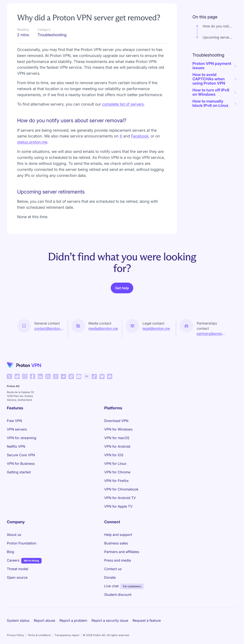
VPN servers (17, 429)
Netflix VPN (16, 446)
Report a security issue (110, 620)
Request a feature (147, 620)
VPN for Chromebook (121, 489)
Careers (13, 560)
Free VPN (14, 421)
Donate (110, 577)
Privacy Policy (15, 635)
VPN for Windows (118, 429)
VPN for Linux (115, 464)
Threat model (18, 569)
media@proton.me (103, 328)
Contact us (113, 569)
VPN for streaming (22, 438)
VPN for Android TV (120, 498)
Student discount (118, 595)
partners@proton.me (212, 334)
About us (14, 535)
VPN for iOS (114, 455)
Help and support (118, 535)
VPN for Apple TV (118, 506)
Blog (10, 552)
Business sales (116, 543)
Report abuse (45, 620)
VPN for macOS (117, 438)
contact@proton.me (49, 328)
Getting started (19, 472)
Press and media (118, 560)
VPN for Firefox (117, 481)
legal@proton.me (156, 328)
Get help (122, 288)
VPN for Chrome (117, 472)
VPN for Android (117, 446)
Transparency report (67, 635)
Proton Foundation (22, 543)
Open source (17, 577)
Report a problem (73, 620)
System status (18, 620)
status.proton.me (32, 142)
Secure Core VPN (21, 455)
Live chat (112, 586)
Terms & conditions (39, 635)
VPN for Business (21, 464)
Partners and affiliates (122, 552)
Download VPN (116, 421)
